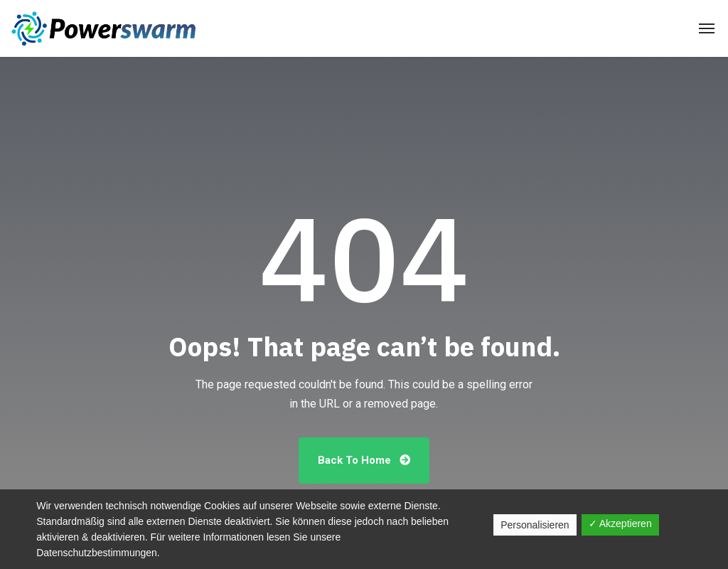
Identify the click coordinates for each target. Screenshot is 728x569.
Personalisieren (535, 525)
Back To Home (364, 460)
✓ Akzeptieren (620, 523)
